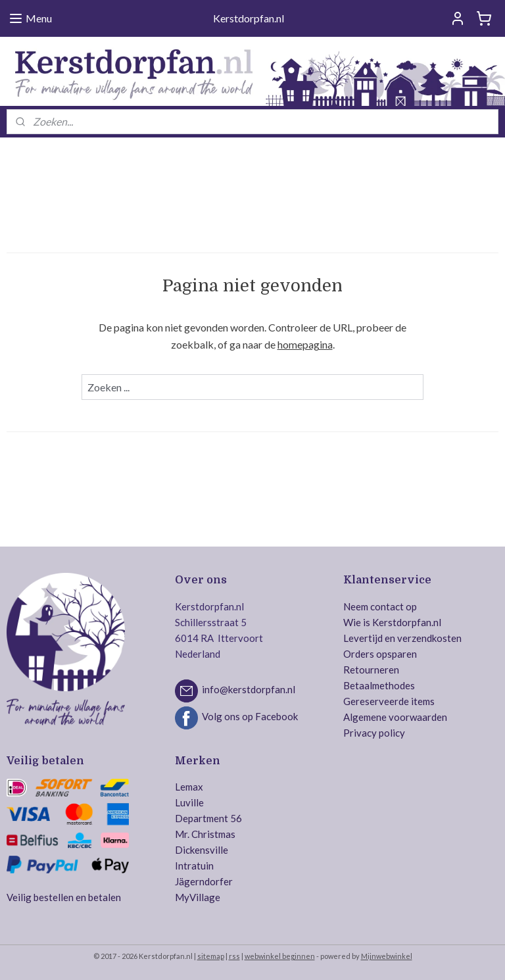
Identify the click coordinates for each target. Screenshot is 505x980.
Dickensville (202, 850)
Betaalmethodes (379, 685)
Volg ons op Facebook (250, 716)
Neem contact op (380, 606)
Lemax (189, 787)
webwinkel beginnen (280, 956)
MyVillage (198, 897)
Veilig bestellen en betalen (64, 897)
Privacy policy (374, 733)
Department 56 (208, 818)
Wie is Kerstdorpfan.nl (392, 622)
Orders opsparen (380, 654)
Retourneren (371, 670)
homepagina (305, 344)
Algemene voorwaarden (395, 717)
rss (234, 956)
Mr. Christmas (205, 834)
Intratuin (194, 866)
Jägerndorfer (204, 881)
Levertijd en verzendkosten (402, 638)
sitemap (211, 956)
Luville (189, 802)
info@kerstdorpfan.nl (249, 689)
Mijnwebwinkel (387, 956)
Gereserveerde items (389, 701)
